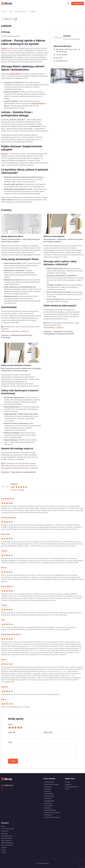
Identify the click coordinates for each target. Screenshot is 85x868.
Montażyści (5, 831)
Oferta (67, 789)
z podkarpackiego (49, 801)
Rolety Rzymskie (6, 840)
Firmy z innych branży (8, 829)
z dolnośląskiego (49, 782)
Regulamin (68, 784)
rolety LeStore (15, 74)
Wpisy (11, 11)
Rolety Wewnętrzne (21, 11)
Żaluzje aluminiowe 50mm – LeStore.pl (15, 331)
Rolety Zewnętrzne (7, 845)
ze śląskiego (47, 808)
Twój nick (12, 732)
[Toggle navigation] (68, 3)
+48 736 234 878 (60, 55)
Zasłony (4, 852)
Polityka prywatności (71, 787)
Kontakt (67, 782)
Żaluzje (3, 850)
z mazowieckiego (49, 796)
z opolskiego (48, 798)
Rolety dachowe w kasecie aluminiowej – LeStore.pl (19, 468)
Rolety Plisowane (6, 838)
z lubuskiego (47, 789)
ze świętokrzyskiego (50, 810)
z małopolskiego (49, 794)
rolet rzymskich (38, 103)
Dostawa (4, 154)
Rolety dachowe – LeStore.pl (54, 327)
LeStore (4, 48)
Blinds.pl (4, 11)
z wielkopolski (48, 815)
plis (5, 106)
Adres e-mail (48, 732)
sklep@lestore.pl (61, 61)
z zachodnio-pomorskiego (52, 817)
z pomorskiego (48, 805)
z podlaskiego (48, 803)
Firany (3, 826)
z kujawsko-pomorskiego (51, 784)
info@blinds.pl (7, 785)
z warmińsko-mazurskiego (52, 812)
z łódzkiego (47, 791)
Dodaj (78, 4)
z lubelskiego (48, 787)
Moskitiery (4, 833)
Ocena (10, 724)
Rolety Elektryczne (7, 836)
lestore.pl (58, 58)
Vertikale (4, 847)
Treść (10, 742)
